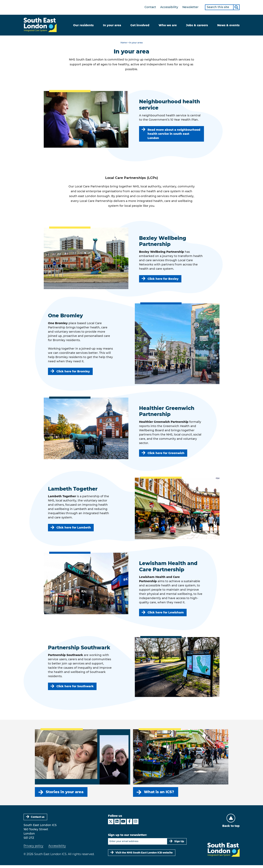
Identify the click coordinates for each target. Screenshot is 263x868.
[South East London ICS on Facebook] (129, 824)
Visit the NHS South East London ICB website (144, 855)
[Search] (236, 7)
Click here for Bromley (73, 372)
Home (124, 43)
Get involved (140, 25)
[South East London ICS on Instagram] (136, 824)
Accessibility (169, 7)
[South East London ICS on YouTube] (123, 824)
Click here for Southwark (75, 688)
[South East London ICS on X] (111, 824)
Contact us (38, 819)
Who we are (168, 25)
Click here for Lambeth (74, 529)
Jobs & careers (197, 25)
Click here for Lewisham (166, 614)
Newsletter (190, 7)
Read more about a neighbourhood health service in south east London (174, 134)
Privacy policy (33, 848)
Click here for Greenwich (166, 454)
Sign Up (179, 844)
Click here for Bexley (163, 280)
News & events (228, 25)
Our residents (83, 25)
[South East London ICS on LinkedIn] (117, 824)
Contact (150, 7)
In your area (112, 25)
